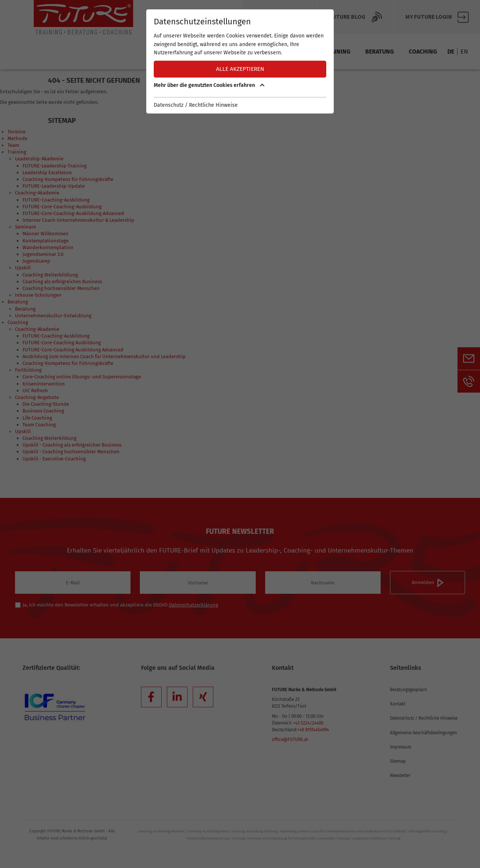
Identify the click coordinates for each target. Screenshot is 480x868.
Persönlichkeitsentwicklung (208, 838)
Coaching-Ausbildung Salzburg (254, 831)
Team (302, 52)
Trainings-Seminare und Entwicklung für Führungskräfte (273, 838)
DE (451, 52)
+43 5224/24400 (308, 723)
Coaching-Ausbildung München (161, 831)
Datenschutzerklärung (193, 605)
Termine (227, 52)
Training (337, 52)
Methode (267, 52)
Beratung (379, 52)
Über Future (280, 17)
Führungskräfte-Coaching (427, 831)
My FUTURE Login (437, 17)
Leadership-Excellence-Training (376, 838)
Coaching (423, 52)
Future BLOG (356, 17)
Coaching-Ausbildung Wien (208, 831)
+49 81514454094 (313, 730)
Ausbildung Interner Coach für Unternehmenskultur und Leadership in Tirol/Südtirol (343, 831)
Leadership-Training (334, 838)
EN (464, 52)
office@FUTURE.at (290, 740)
